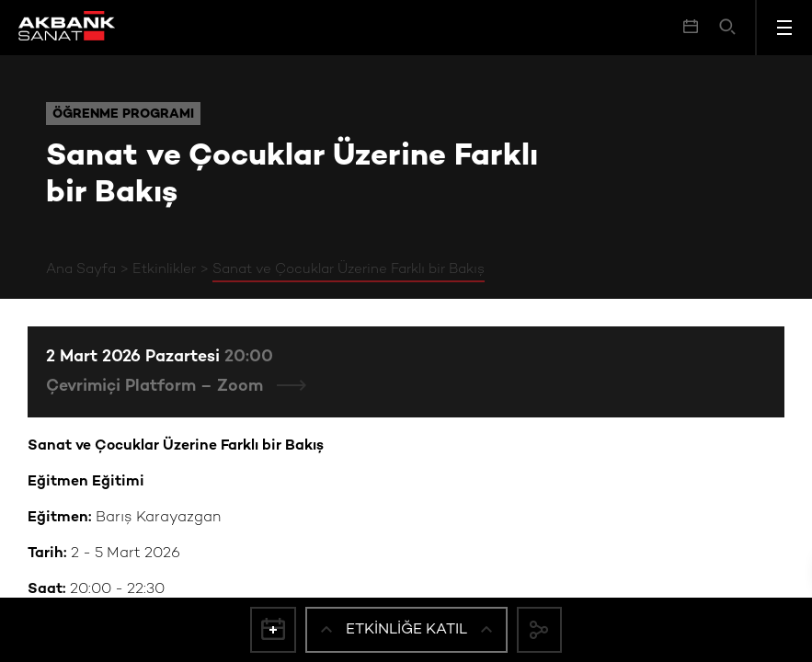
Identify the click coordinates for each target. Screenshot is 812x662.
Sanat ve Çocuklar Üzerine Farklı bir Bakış (349, 269)
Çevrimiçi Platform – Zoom (157, 387)
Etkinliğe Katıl (406, 629)
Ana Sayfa (81, 269)
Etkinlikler (164, 269)
